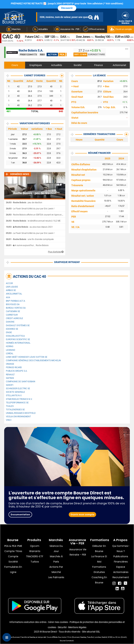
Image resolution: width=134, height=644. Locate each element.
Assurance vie (78, 549)
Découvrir (67, 8)
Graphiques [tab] (36, 65)
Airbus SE (11, 290)
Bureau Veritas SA (16, 308)
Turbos (35, 562)
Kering (10, 346)
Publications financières (121, 559)
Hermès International (18, 343)
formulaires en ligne (13, 569)
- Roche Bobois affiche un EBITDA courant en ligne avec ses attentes (41, 215)
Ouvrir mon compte (82, 515)
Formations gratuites (99, 569)
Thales (10, 406)
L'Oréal (10, 354)
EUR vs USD (122, 37)
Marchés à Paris (56, 559)
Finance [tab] (98, 65)
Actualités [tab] (57, 65)
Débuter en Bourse (99, 549)
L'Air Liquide (12, 287)
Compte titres (13, 551)
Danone (10, 322)
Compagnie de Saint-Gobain (21, 382)
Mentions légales (77, 627)
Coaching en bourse (99, 580)
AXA (8, 297)
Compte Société (13, 559)
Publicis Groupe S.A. (17, 371)
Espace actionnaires (121, 569)
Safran (10, 378)
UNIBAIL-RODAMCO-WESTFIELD (21, 413)
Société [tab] (78, 65)
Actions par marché (56, 569)
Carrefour (12, 315)
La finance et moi (99, 559)
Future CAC (32, 37)
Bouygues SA (13, 304)
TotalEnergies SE (15, 410)
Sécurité (62, 627)
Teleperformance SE (17, 403)
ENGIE (9, 332)
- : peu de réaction (24, 203)
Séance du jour (56, 549)
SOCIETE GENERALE (15, 392)
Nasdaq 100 (102, 37)
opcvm (35, 546)
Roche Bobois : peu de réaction (35, 193)
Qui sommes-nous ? (121, 549)
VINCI (9, 420)
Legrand (11, 350)
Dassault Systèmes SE (18, 325)
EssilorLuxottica (15, 336)
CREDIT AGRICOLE (14, 318)
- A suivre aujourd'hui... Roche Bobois (27, 245)
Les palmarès (56, 577)
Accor (9, 283)
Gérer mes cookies (58, 622)
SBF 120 (50, 37)
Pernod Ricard (14, 367)
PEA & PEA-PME (13, 546)
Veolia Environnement (18, 417)
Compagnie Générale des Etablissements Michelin (33, 360)
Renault (10, 375)
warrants (35, 551)
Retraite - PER (78, 555)
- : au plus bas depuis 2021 (29, 227)
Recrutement (121, 577)
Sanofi (10, 385)
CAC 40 (11, 37)
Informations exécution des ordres (28, 622)
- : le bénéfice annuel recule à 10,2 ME (33, 221)
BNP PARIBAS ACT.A (16, 301)
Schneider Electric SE (18, 389)
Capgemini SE (13, 311)
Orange (10, 364)
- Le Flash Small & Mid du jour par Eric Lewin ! (30, 209)
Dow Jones (83, 37)
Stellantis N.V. (14, 395)
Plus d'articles (55, 252)
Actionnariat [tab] (119, 65)
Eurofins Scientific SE (18, 339)
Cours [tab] (15, 65)
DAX (63, 37)
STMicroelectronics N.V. (19, 399)
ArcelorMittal (14, 294)
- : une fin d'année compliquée (30, 239)
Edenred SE (12, 329)
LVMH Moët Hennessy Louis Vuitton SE (27, 357)
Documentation (20, 515)
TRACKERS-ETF (35, 556)
